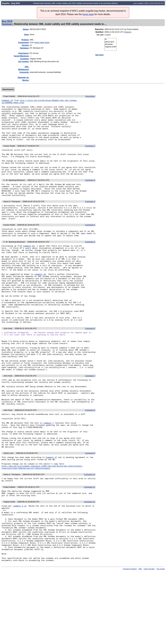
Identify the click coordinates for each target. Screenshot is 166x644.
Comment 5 (90, 263)
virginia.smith (110, 47)
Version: (25, 45)
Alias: (27, 34)
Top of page (161, 642)
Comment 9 (90, 510)
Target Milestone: (21, 56)
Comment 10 (89, 534)
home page (88, 14)
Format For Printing (130, 642)
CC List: (100, 35)
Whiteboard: (24, 69)
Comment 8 (90, 460)
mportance (23, 53)
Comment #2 (7, 101)
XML (140, 642)
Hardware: (25, 48)
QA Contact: (24, 61)
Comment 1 (90, 154)
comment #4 (29, 267)
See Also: (100, 55)
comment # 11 (20, 568)
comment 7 (49, 475)
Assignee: (25, 59)
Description (90, 96)
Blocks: (26, 80)
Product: (25, 40)
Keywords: (24, 72)
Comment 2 (90, 194)
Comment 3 (90, 218)
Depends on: (23, 77)
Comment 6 (90, 365)
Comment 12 (89, 563)
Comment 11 (89, 547)
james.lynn (110, 42)
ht (110, 39)
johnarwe (110, 44)
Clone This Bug (149, 642)
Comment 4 (90, 244)
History (128, 32)
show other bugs (42, 42)
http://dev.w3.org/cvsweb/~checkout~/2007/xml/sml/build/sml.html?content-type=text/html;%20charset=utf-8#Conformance (42, 526)
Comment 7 (90, 420)
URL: (27, 67)
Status (26, 29)
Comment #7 (51, 514)
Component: (24, 42)
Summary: (8, 24)
